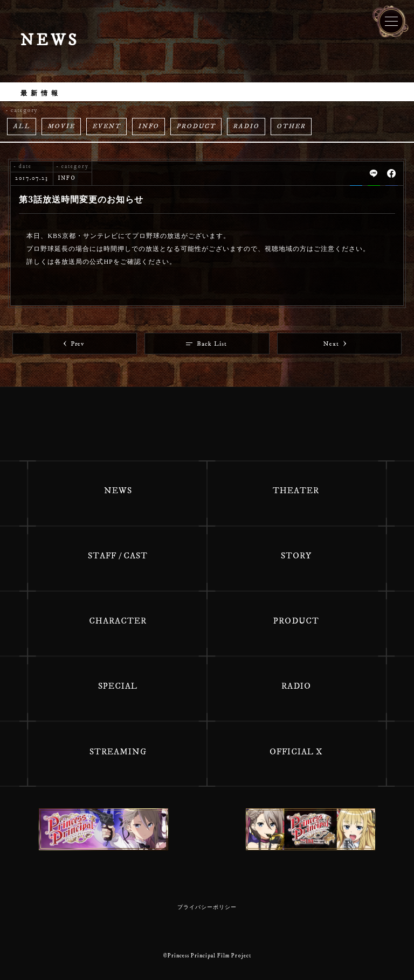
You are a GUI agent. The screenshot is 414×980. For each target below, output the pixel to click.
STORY (296, 556)
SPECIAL (118, 686)
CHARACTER (118, 621)
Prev (74, 344)
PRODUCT (196, 126)
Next (335, 344)
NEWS (118, 491)
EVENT (106, 126)
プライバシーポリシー (207, 907)
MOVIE (61, 126)
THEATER (296, 491)
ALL (22, 126)
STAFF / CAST (118, 556)
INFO (149, 126)
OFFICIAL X (296, 752)
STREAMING (118, 752)
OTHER (291, 126)
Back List (206, 344)
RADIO (246, 126)
